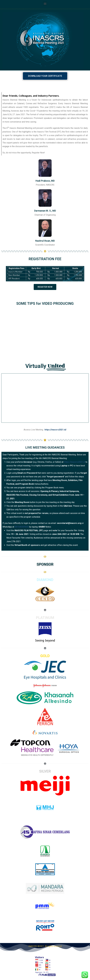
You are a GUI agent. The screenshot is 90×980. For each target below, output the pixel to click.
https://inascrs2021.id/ (56, 430)
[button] (45, 3)
